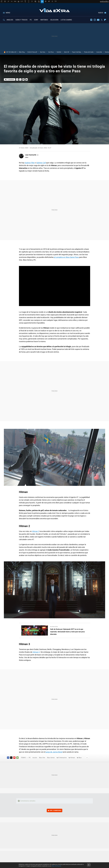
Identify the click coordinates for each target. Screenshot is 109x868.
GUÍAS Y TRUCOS (21, 20)
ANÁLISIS (10, 20)
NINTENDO (44, 20)
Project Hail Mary (77, 52)
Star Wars (43, 52)
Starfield (59, 52)
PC (31, 20)
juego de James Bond (54, 752)
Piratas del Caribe (89, 52)
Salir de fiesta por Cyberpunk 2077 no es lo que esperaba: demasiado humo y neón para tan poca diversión (67, 632)
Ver (55, 810)
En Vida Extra (54, 627)
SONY (36, 20)
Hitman (72, 758)
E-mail (27, 79)
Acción (35, 758)
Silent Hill (66, 52)
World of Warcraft (32, 52)
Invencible (99, 52)
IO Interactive (62, 758)
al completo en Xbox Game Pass (66, 257)
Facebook (17, 79)
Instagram (95, 20)
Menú (8, 13)
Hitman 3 (36, 652)
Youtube (98, 20)
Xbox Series (51, 758)
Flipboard (105, 20)
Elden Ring (22, 52)
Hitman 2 (36, 531)
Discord (91, 20)
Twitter (102, 20)
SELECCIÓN (54, 20)
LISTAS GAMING (66, 20)
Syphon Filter (30, 163)
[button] (32, 155)
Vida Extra (55, 10)
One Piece (51, 52)
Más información (56, 866)
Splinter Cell (41, 163)
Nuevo (101, 13)
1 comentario (10, 79)
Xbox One (42, 758)
